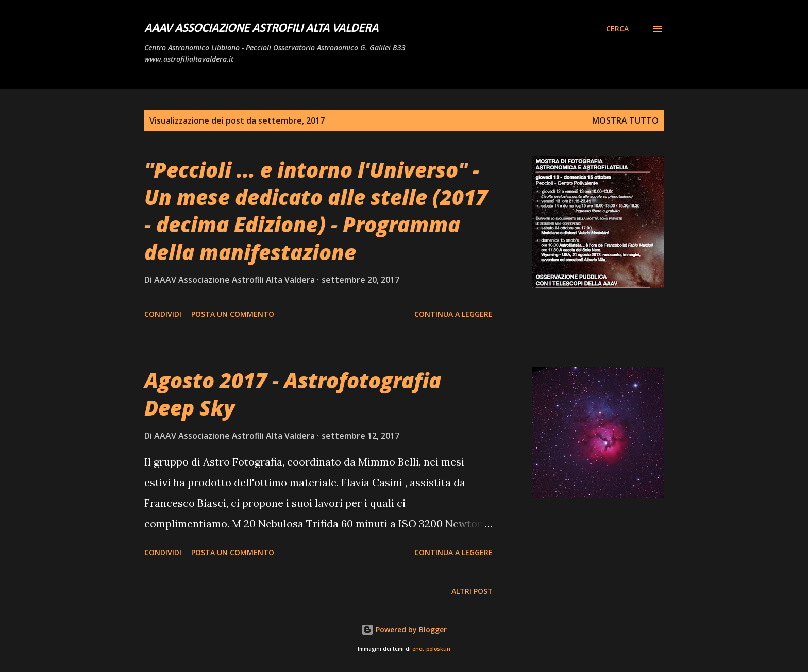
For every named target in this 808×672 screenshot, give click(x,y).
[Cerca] (617, 29)
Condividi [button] (163, 314)
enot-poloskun (431, 649)
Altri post (472, 591)
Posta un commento (233, 314)
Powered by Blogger (404, 630)
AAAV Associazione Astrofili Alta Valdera (261, 29)
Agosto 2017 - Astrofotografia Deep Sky (293, 394)
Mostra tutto (625, 120)
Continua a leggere (453, 314)
